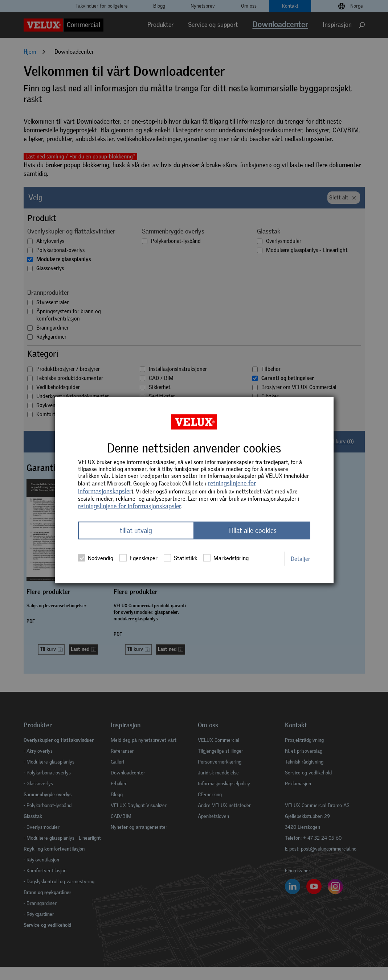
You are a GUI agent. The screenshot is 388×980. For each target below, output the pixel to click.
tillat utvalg (136, 531)
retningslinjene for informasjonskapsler (130, 506)
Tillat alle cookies (252, 531)
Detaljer (301, 559)
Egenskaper (138, 558)
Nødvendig (96, 558)
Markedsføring (226, 558)
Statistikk (180, 558)
